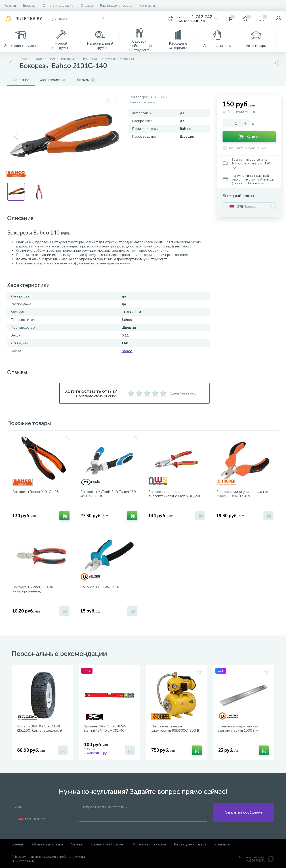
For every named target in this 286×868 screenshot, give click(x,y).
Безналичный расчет (108, 844)
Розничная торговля (149, 844)
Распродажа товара (116, 5)
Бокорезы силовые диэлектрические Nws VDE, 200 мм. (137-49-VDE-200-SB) (175, 496)
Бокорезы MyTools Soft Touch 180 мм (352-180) (108, 494)
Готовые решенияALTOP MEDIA (257, 859)
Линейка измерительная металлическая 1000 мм (238, 728)
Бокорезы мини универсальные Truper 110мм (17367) (242, 494)
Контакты (147, 5)
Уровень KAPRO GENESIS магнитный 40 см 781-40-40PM (105, 730)
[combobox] (233, 206)
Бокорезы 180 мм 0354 (100, 587)
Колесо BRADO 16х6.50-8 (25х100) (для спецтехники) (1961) (40, 730)
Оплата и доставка (58, 5)
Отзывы (87, 5)
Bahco (127, 351)
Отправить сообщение (244, 812)
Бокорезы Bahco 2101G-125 (36, 492)
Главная (10, 5)
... (281, 40)
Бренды (29, 5)
